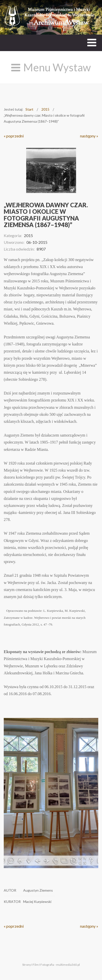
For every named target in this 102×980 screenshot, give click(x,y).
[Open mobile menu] (92, 42)
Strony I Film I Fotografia (38, 965)
